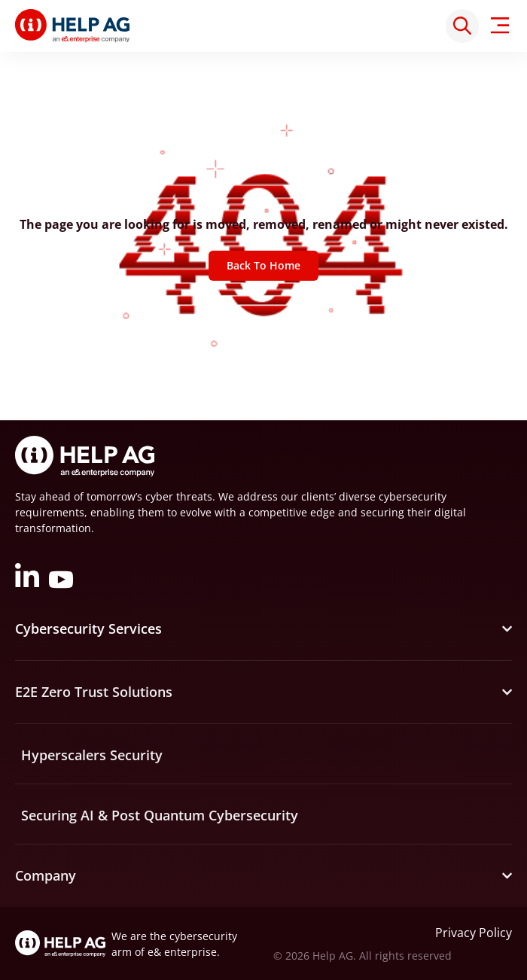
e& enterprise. (184, 952)
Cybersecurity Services (88, 628)
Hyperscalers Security (92, 755)
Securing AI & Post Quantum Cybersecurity (160, 815)
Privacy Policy (474, 933)
